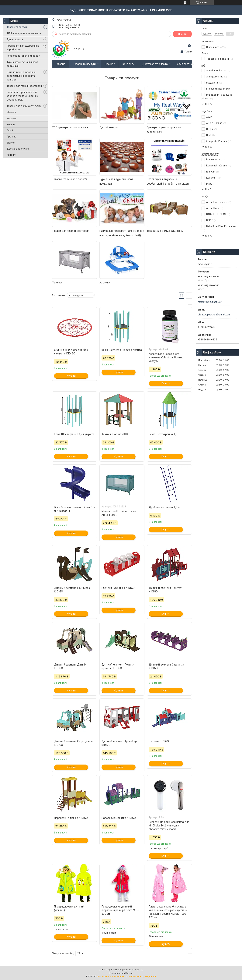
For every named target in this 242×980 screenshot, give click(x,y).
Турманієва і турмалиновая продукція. (22, 64)
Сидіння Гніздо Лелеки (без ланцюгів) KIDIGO (71, 352)
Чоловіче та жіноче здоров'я (23, 56)
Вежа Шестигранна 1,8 (163, 434)
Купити (71, 376)
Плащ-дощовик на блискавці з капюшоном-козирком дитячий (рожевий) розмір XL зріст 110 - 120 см (168, 912)
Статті (10, 130)
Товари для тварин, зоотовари (24, 86)
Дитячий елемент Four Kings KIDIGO (72, 590)
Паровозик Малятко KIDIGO (119, 818)
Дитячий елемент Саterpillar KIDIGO (167, 666)
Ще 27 (209, 104)
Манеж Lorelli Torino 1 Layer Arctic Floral (119, 513)
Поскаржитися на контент (112, 976)
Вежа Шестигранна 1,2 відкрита (74, 434)
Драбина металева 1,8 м (164, 507)
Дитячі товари (15, 39)
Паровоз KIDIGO (159, 741)
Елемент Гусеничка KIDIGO (118, 588)
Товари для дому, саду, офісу (24, 106)
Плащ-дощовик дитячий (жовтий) (69, 908)
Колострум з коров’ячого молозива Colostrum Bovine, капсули (166, 357)
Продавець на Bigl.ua (121, 973)
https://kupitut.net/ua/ (210, 302)
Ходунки (12, 118)
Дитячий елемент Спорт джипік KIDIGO (74, 743)
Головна (60, 64)
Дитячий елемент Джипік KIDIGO (70, 666)
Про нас (11, 137)
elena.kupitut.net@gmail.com (214, 314)
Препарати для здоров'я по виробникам (23, 48)
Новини (11, 124)
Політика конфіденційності (141, 976)
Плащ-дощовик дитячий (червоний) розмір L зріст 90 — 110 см (120, 910)
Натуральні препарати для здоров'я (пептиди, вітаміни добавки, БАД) (22, 96)
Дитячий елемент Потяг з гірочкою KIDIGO (118, 666)
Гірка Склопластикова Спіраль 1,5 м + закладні (74, 509)
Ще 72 (209, 236)
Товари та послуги (17, 27)
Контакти (128, 64)
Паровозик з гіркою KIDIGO (71, 818)
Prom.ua (139, 969)
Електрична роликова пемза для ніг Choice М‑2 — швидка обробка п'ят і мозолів (169, 825)
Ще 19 (209, 147)
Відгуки (11, 143)
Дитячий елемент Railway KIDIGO (165, 590)
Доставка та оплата (18, 149)
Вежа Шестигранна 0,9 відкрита (122, 350)
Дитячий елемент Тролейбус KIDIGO (120, 743)
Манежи (11, 112)
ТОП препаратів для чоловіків (24, 33)
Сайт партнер (186, 64)
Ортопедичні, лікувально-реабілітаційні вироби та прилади (21, 76)
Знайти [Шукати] (182, 34)
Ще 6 (208, 189)
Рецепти (11, 155)
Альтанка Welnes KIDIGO (117, 434)
